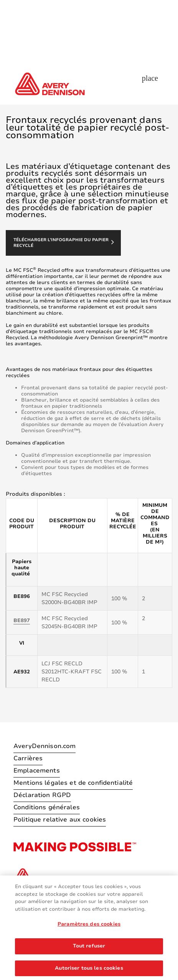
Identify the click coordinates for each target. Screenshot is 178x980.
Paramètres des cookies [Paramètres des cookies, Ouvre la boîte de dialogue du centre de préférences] (89, 929)
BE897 (22, 621)
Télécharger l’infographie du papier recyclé (64, 243)
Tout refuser (89, 951)
